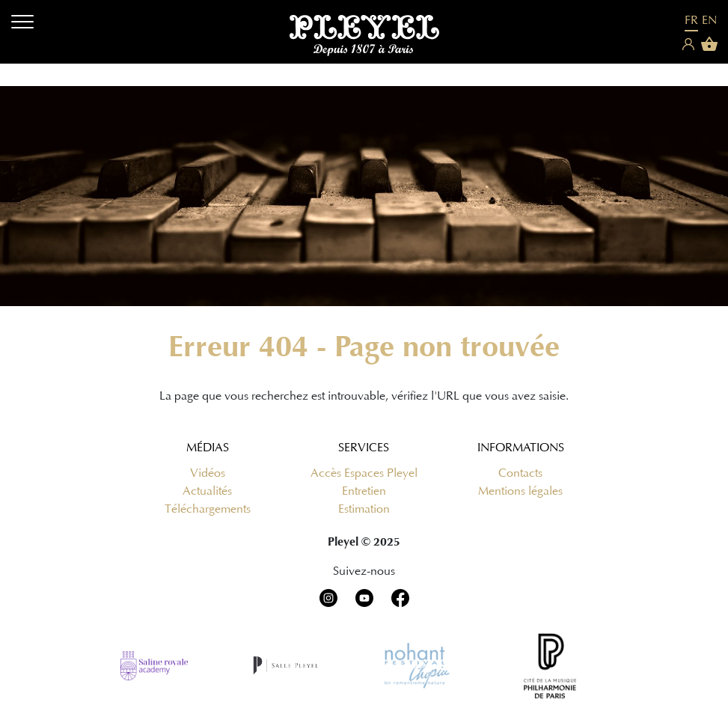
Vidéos (208, 473)
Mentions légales (520, 491)
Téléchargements (208, 509)
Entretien (364, 491)
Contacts (520, 473)
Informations (521, 448)
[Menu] (22, 24)
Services (364, 448)
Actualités (207, 491)
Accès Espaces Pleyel (364, 473)
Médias (208, 448)
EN (709, 20)
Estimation (364, 509)
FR (691, 20)
